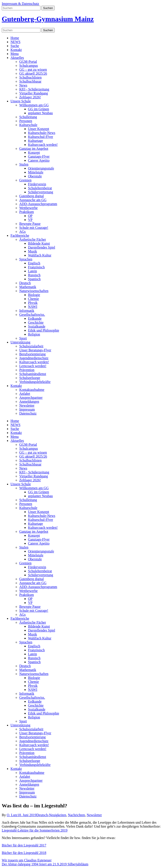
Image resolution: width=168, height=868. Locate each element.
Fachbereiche (20, 235)
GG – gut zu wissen (33, 69)
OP (30, 216)
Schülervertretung (41, 192)
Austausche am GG (33, 200)
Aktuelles (17, 58)
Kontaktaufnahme (32, 390)
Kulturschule (28, 125)
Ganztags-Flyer (39, 156)
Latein (32, 271)
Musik (32, 251)
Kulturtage (35, 141)
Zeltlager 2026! (30, 97)
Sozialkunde (37, 326)
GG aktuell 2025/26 (33, 73)
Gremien (25, 180)
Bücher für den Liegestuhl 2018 (24, 853)
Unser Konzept (38, 129)
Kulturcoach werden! (43, 145)
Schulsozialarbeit (31, 346)
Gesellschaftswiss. (32, 315)
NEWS (15, 42)
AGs (22, 232)
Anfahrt (25, 394)
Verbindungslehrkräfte (35, 382)
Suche (15, 46)
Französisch (36, 267)
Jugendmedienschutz (34, 358)
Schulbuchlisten (30, 77)
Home (15, 38)
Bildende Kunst (39, 243)
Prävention (27, 370)
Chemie (33, 299)
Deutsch (25, 283)
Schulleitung (28, 117)
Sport (23, 338)
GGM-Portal (28, 62)
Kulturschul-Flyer (41, 137)
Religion (34, 334)
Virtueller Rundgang (34, 93)
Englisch (34, 263)
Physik (33, 303)
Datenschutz (28, 413)
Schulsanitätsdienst (33, 374)
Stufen (24, 164)
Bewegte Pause (30, 224)
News (23, 85)
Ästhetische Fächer (33, 239)
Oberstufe (35, 176)
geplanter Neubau (40, 113)
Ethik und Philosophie (44, 330)
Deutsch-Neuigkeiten (51, 815)
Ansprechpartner (31, 398)
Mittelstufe (36, 172)
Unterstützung (20, 342)
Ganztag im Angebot (34, 149)
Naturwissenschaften (34, 291)
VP (30, 220)
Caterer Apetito (39, 160)
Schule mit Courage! (34, 228)
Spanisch (34, 279)
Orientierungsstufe (41, 168)
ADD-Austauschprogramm (38, 204)
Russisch (34, 275)
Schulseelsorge (30, 378)
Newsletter (27, 405)
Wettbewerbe (28, 208)
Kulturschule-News (42, 133)
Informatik (27, 311)
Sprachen (26, 259)
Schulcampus (29, 66)
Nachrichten (76, 815)
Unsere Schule (21, 101)
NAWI (33, 307)
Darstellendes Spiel (42, 247)
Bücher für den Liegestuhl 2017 (24, 845)
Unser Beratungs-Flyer (35, 350)
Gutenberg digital (31, 196)
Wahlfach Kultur (40, 255)
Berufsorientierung (32, 354)
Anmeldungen (29, 402)
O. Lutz (12, 815)
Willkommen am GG (34, 105)
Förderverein (37, 184)
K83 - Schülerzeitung (34, 89)
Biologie (34, 295)
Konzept (34, 152)
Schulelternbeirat (40, 188)
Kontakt (16, 50)
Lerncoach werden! (33, 366)
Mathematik (28, 287)
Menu (15, 54)
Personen (26, 121)
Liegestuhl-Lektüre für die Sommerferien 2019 (35, 830)
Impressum (27, 409)
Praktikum (27, 212)
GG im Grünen (38, 109)
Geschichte (36, 322)
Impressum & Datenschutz (20, 4)
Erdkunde (35, 319)
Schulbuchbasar (30, 81)
